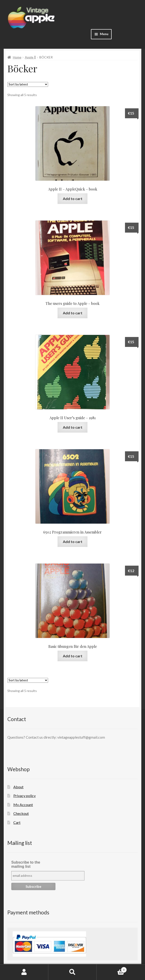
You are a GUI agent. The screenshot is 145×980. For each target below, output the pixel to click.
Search (72, 972)
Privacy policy (25, 796)
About (18, 787)
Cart (17, 822)
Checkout (21, 813)
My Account (23, 805)
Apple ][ (30, 57)
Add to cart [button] (73, 199)
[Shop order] (28, 84)
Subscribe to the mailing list (26, 864)
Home (17, 57)
